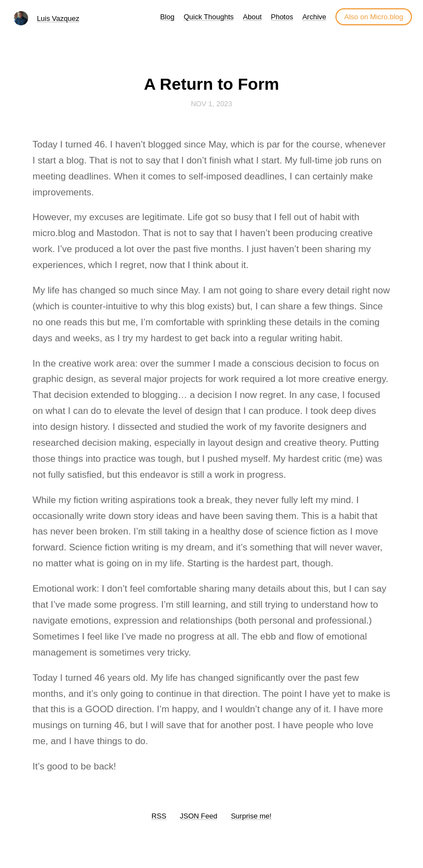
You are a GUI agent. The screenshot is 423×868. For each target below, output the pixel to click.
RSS (159, 816)
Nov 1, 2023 (211, 104)
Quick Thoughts (208, 17)
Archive (314, 17)
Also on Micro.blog (374, 17)
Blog (167, 17)
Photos (282, 17)
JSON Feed (199, 816)
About (252, 17)
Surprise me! (251, 816)
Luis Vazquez (58, 18)
